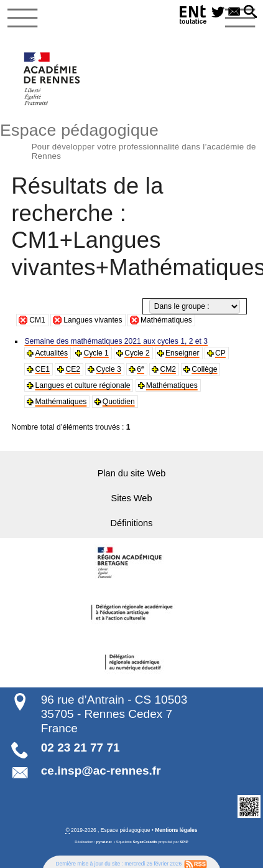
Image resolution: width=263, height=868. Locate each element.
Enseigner (182, 353)
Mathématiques (166, 320)
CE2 (73, 369)
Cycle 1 (96, 353)
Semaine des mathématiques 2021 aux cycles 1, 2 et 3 (115, 341)
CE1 (42, 369)
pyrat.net (104, 842)
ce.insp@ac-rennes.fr (101, 770)
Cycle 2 (137, 353)
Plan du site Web (131, 473)
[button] (250, 12)
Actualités (51, 353)
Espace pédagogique (131, 140)
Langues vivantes (93, 320)
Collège (204, 369)
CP (220, 353)
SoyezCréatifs (145, 842)
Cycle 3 (108, 369)
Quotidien (118, 402)
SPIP (184, 842)
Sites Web (132, 498)
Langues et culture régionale (82, 385)
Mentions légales (176, 830)
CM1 (37, 320)
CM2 (168, 369)
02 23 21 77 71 (81, 747)
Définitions (132, 523)
